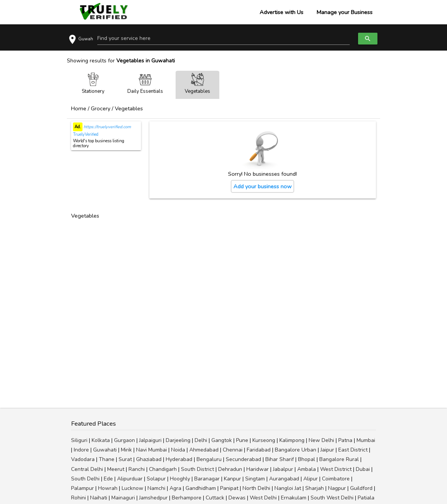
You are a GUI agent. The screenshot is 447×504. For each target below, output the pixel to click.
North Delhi (256, 488)
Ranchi (137, 469)
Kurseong (264, 440)
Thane (107, 459)
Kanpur (232, 479)
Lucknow (132, 488)
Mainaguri (123, 498)
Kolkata (101, 440)
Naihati (99, 498)
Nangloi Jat (288, 488)
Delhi (201, 440)
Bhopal (307, 459)
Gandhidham (201, 488)
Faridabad (259, 450)
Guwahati (105, 450)
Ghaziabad (149, 459)
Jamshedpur (153, 498)
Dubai (363, 469)
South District (197, 469)
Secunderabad (243, 459)
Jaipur (327, 450)
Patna (345, 440)
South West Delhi (332, 498)
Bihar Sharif (280, 459)
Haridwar (258, 469)
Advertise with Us (281, 12)
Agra (175, 488)
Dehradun (230, 469)
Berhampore (187, 498)
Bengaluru (209, 459)
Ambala (307, 469)
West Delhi (263, 498)
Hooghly (180, 479)
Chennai (233, 450)
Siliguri (79, 440)
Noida (178, 450)
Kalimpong (292, 440)
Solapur (156, 479)
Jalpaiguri (150, 440)
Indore (81, 450)
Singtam (255, 479)
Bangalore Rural (339, 459)
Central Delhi (87, 469)
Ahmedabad (204, 450)
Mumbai (366, 440)
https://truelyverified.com (107, 127)
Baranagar (207, 479)
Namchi (156, 488)
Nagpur (337, 488)
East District (353, 450)
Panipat (229, 488)
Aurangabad (284, 479)
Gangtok (222, 440)
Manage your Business (345, 12)
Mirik (126, 450)
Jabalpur (283, 469)
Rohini (78, 498)
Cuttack (215, 498)
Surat (125, 459)
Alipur (311, 479)
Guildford (361, 488)
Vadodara (83, 459)
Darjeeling (178, 440)
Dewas (237, 498)
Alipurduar (130, 479)
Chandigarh (163, 469)
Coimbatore (336, 479)
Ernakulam (294, 498)
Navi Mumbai (151, 450)
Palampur (82, 488)
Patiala (366, 498)
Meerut (116, 469)
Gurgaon (124, 440)
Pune (242, 440)
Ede (108, 479)
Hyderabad (179, 459)
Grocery (101, 108)
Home (79, 108)
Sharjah (315, 488)
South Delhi (85, 479)
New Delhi (321, 440)
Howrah (108, 488)
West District (336, 469)
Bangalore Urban (296, 450)
